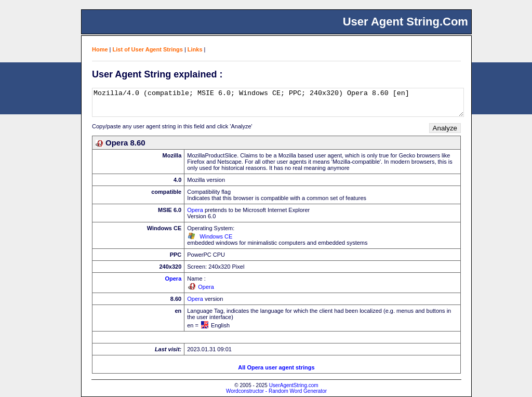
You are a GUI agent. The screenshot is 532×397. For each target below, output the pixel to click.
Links (195, 49)
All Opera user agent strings (276, 367)
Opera (195, 210)
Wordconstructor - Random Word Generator (276, 391)
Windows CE (216, 236)
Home (100, 49)
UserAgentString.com (294, 385)
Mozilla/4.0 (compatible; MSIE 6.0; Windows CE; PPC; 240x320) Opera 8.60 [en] (278, 102)
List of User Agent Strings (148, 49)
